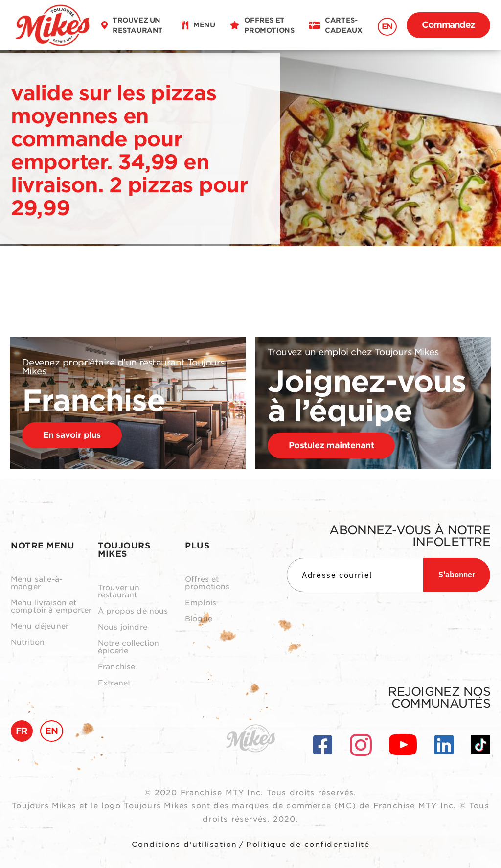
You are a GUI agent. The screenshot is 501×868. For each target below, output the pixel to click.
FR (22, 731)
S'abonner (457, 574)
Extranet (114, 683)
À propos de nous (133, 611)
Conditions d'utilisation (184, 845)
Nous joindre (123, 628)
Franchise (116, 667)
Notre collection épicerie (128, 647)
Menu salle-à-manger (36, 583)
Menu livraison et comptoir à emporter (51, 607)
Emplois (201, 603)
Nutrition (28, 643)
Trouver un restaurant (119, 592)
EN (387, 27)
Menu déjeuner (40, 627)
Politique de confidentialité (308, 845)
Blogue (199, 619)
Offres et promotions (207, 583)
